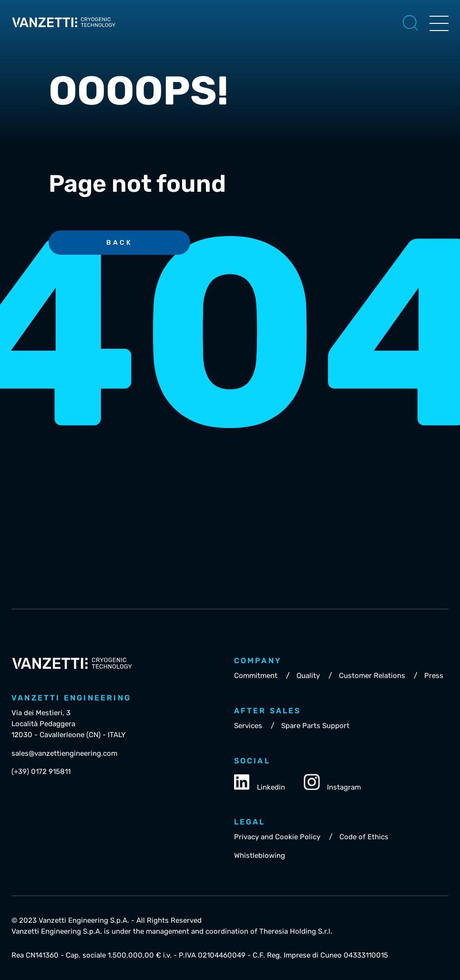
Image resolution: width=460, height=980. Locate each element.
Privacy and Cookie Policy (277, 837)
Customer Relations (372, 676)
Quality (308, 676)
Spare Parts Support (315, 726)
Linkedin (260, 783)
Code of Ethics (364, 837)
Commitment (256, 676)
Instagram (332, 783)
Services (248, 726)
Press (434, 676)
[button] (410, 23)
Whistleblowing (260, 855)
